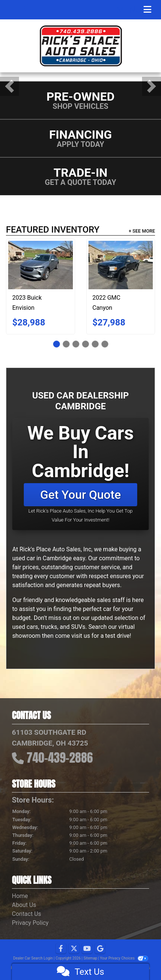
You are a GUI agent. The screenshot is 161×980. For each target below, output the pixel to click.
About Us (24, 905)
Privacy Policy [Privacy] (30, 923)
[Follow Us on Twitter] (74, 949)
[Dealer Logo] (81, 46)
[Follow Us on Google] (100, 949)
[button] (9, 86)
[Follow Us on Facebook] (61, 949)
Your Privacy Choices (124, 958)
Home (20, 896)
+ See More (142, 231)
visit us (81, 636)
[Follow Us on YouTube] (87, 949)
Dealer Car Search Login (33, 958)
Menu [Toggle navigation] (134, 10)
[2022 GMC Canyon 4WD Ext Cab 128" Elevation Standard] (121, 265)
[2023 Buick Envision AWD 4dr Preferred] (41, 265)
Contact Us (27, 914)
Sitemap (90, 958)
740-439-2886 (60, 758)
